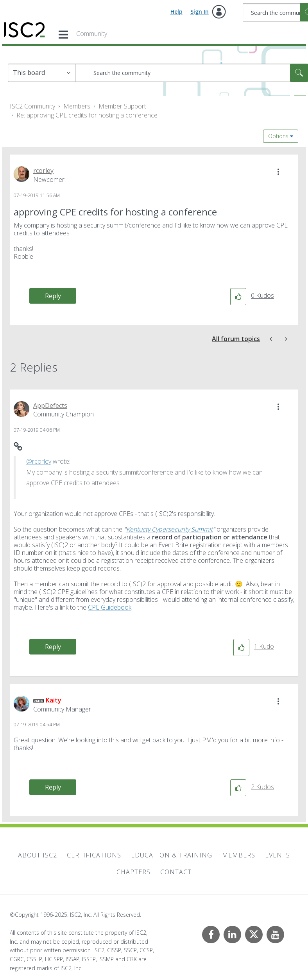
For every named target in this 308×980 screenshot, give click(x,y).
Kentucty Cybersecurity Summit (169, 529)
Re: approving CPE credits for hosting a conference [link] (87, 115)
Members (77, 106)
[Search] (192, 73)
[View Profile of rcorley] (43, 171)
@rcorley (39, 461)
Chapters (133, 872)
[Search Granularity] (42, 73)
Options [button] (278, 136)
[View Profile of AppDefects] (50, 406)
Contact (176, 872)
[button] (278, 172)
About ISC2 (38, 855)
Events (278, 855)
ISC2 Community (32, 106)
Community (92, 34)
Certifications (94, 855)
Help (176, 12)
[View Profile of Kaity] (54, 700)
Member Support (122, 106)
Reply (53, 296)
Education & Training (172, 855)
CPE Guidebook (110, 607)
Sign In (200, 12)
